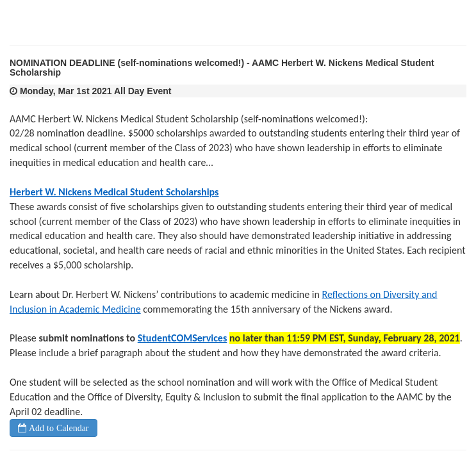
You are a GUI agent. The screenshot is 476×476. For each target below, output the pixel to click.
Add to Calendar (58, 428)
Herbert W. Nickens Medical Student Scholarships (114, 192)
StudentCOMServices (183, 338)
